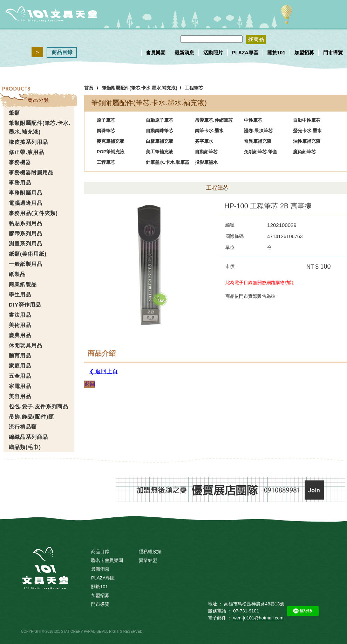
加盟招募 (304, 53)
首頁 (89, 88)
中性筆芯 (253, 120)
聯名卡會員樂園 (107, 560)
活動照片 (213, 53)
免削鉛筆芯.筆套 (261, 152)
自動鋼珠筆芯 (159, 131)
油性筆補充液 (307, 141)
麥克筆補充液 (110, 141)
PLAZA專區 (245, 53)
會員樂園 (156, 53)
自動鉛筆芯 (206, 152)
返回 (90, 384)
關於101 (276, 53)
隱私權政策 (150, 552)
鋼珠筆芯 (106, 131)
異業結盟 (148, 560)
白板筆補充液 (159, 141)
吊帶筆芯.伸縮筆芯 (214, 120)
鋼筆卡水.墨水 (209, 131)
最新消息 (184, 53)
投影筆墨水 (206, 162)
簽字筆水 (204, 141)
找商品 (256, 39)
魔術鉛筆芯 (304, 152)
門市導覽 (333, 53)
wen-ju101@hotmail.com (258, 618)
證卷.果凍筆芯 (258, 131)
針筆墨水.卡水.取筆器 (168, 162)
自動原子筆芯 (159, 120)
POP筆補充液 (111, 152)
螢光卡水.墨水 (307, 131)
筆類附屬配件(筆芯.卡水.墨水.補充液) (140, 88)
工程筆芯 (194, 88)
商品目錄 (62, 52)
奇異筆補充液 (258, 141)
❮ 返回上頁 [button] (104, 371)
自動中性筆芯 (307, 120)
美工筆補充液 (159, 152)
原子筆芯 (106, 120)
